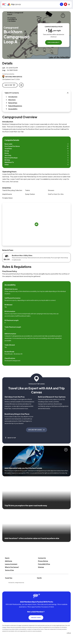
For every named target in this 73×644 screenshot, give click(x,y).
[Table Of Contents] (68, 93)
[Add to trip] (36, 224)
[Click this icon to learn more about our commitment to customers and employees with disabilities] (5, 589)
